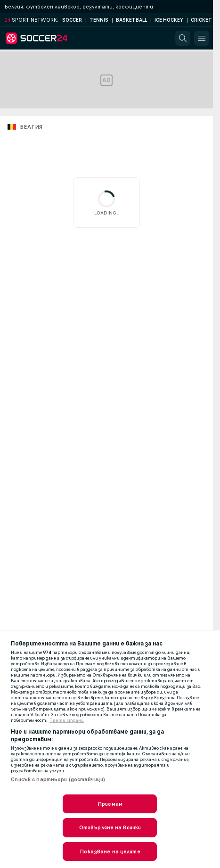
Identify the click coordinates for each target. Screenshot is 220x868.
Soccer (72, 20)
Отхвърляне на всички (110, 827)
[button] (183, 38)
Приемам (110, 804)
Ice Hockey (169, 20)
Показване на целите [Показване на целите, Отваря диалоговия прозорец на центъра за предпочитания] (110, 851)
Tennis (99, 20)
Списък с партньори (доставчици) (58, 779)
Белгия (31, 127)
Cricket (201, 20)
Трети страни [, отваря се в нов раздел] (67, 720)
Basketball (131, 20)
